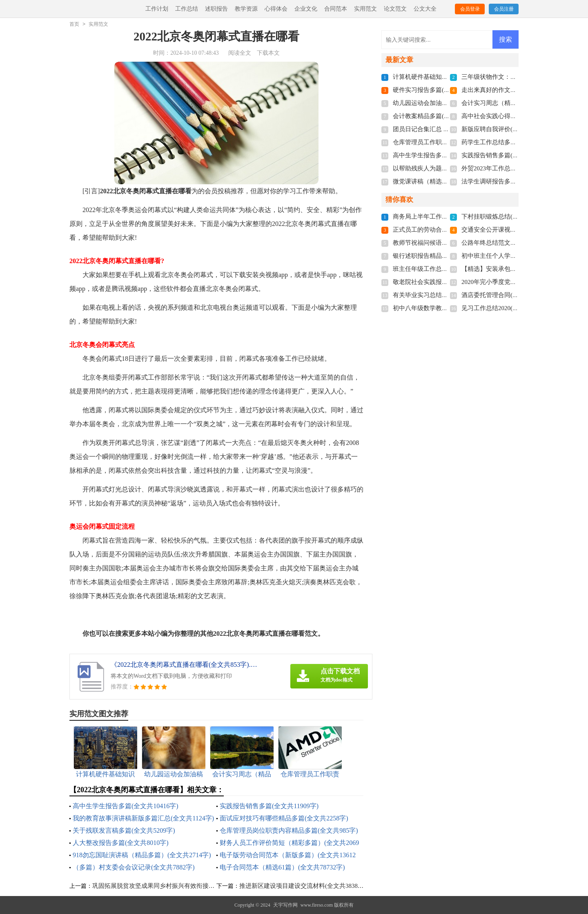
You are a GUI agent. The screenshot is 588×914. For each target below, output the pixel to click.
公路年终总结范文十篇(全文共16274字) (514, 243)
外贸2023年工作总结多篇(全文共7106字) (516, 168)
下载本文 (268, 53)
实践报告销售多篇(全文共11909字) (269, 806)
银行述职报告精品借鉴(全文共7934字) (444, 256)
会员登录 (470, 9)
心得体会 (276, 9)
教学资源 (246, 9)
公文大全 (425, 9)
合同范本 (336, 9)
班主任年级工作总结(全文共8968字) (441, 269)
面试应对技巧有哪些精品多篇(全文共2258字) (284, 818)
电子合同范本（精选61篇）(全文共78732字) (282, 867)
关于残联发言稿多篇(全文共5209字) (124, 830)
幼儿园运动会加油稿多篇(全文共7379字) (447, 103)
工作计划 (157, 9)
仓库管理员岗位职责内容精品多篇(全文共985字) (289, 830)
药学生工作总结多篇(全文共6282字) (509, 142)
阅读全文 (240, 53)
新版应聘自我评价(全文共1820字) (506, 129)
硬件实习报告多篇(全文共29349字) (439, 90)
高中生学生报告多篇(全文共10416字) (126, 806)
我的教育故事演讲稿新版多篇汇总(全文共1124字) (143, 818)
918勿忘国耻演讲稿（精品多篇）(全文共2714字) (142, 855)
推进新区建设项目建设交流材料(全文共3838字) (303, 886)
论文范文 (395, 9)
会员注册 (504, 9)
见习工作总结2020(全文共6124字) (506, 308)
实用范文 (365, 9)
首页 (74, 24)
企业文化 (306, 9)
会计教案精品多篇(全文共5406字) (438, 116)
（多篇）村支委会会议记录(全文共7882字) (134, 867)
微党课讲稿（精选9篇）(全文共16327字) (447, 181)
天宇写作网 (285, 905)
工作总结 (187, 9)
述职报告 (216, 9)
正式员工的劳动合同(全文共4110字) (441, 230)
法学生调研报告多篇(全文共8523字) (509, 181)
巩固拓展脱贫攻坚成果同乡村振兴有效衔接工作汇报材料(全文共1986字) (189, 886)
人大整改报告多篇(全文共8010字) (121, 843)
